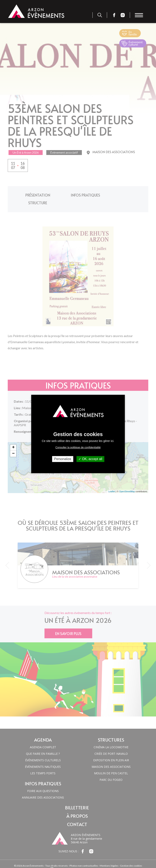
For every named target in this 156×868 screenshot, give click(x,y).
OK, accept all (90, 459)
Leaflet (112, 483)
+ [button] (13, 439)
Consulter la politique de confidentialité (78, 447)
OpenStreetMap (127, 483)
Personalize (63, 459)
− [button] (13, 446)
